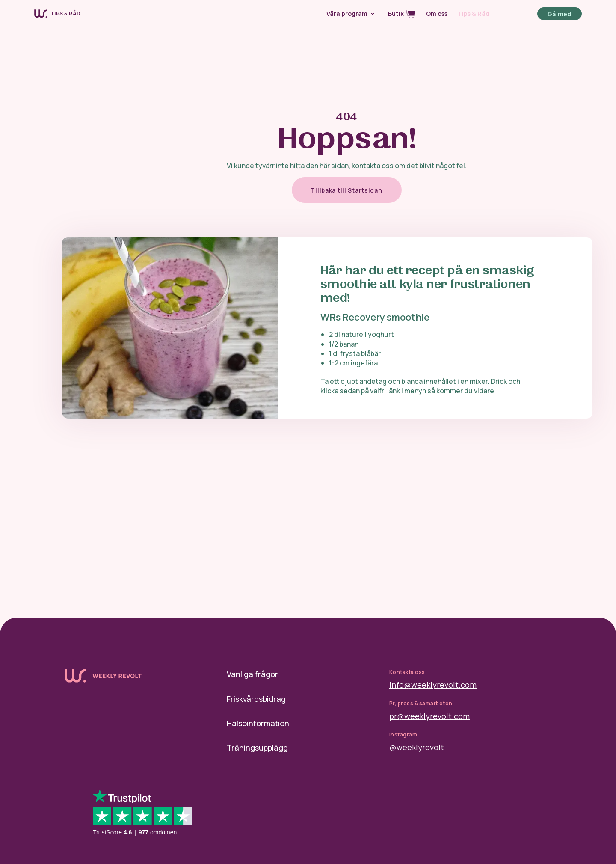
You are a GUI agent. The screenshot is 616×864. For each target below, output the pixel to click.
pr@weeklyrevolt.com (429, 716)
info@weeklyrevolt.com (433, 685)
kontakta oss (373, 166)
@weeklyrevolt (417, 747)
